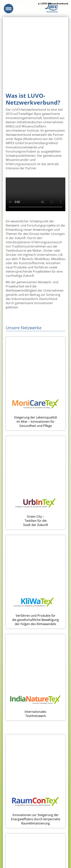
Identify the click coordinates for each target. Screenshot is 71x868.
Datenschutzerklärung (27, 854)
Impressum (9, 854)
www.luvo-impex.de (23, 850)
